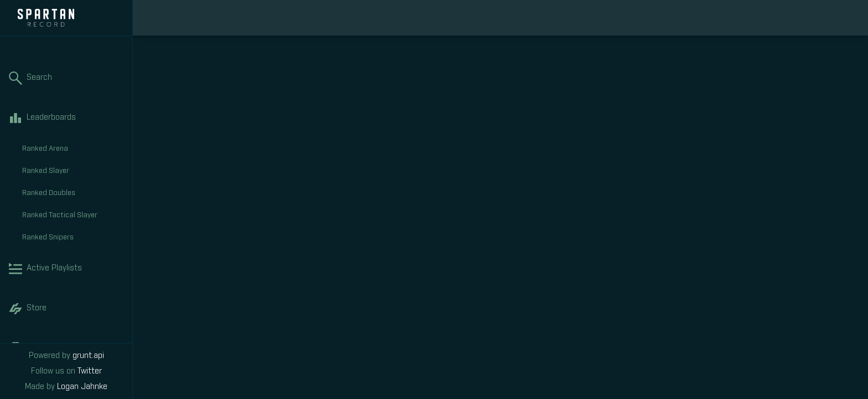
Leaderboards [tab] (66, 118)
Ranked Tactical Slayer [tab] (73, 216)
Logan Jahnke (82, 387)
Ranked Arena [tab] (73, 149)
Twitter (90, 371)
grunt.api (88, 356)
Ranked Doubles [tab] (73, 193)
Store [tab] (66, 309)
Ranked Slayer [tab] (73, 171)
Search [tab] (66, 78)
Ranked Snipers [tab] (73, 238)
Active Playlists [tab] (66, 269)
